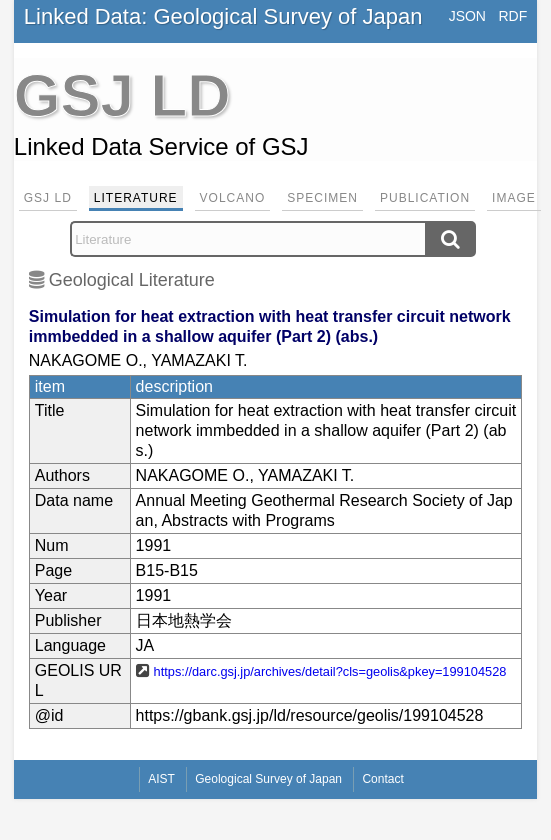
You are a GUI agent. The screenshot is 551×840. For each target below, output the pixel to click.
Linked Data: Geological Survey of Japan (223, 16)
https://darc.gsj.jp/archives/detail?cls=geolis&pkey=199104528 (330, 671)
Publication (425, 198)
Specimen (322, 198)
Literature (136, 198)
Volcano (233, 198)
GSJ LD (48, 198)
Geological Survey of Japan (268, 779)
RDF (512, 16)
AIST (161, 779)
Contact (382, 779)
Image (514, 198)
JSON (467, 16)
